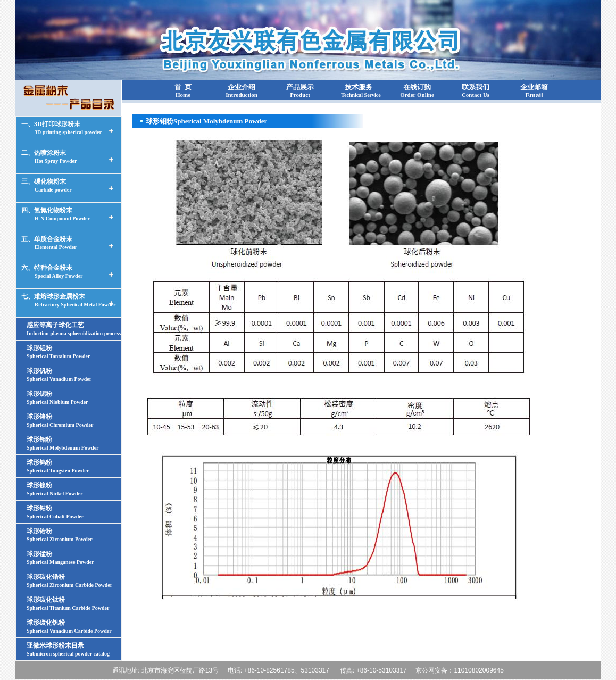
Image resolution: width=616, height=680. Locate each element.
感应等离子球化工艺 (74, 329)
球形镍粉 (55, 489)
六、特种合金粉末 (52, 271)
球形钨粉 (58, 466)
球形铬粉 (60, 420)
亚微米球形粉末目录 (68, 649)
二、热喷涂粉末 (49, 156)
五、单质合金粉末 (49, 243)
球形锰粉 (60, 558)
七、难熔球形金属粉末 (68, 300)
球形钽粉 (58, 352)
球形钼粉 (63, 443)
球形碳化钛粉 (68, 603)
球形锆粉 (60, 535)
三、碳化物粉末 (47, 185)
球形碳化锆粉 (69, 581)
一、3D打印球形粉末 (61, 128)
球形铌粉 (57, 397)
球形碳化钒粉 (69, 626)
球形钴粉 (55, 512)
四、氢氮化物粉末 (56, 214)
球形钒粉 (59, 375)
